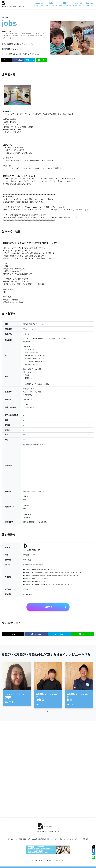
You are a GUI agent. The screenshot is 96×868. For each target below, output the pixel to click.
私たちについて (12, 839)
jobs (10, 31)
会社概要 (86, 839)
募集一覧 (62, 839)
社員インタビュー (52, 839)
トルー (62, 860)
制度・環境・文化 (25, 839)
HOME (4, 31)
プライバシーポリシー (74, 839)
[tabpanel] (17, 686)
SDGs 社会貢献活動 (39, 839)
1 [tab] (48, 715)
